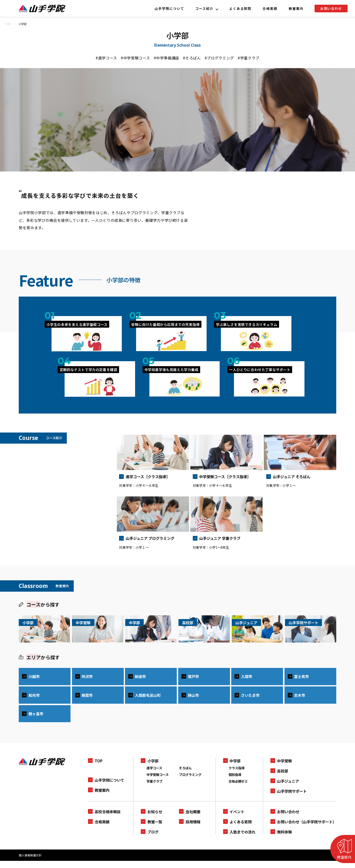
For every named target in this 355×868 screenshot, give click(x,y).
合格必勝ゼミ (238, 788)
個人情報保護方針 (30, 862)
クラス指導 (237, 775)
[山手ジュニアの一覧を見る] (257, 629)
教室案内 (296, 9)
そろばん (185, 775)
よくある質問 (240, 9)
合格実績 (270, 9)
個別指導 (235, 782)
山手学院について (169, 9)
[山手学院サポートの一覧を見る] (311, 629)
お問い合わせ (331, 9)
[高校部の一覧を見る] (204, 629)
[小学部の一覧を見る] (44, 629)
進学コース (154, 775)
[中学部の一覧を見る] (151, 629)
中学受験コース (158, 782)
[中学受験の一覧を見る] (98, 629)
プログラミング (190, 782)
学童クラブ (154, 788)
